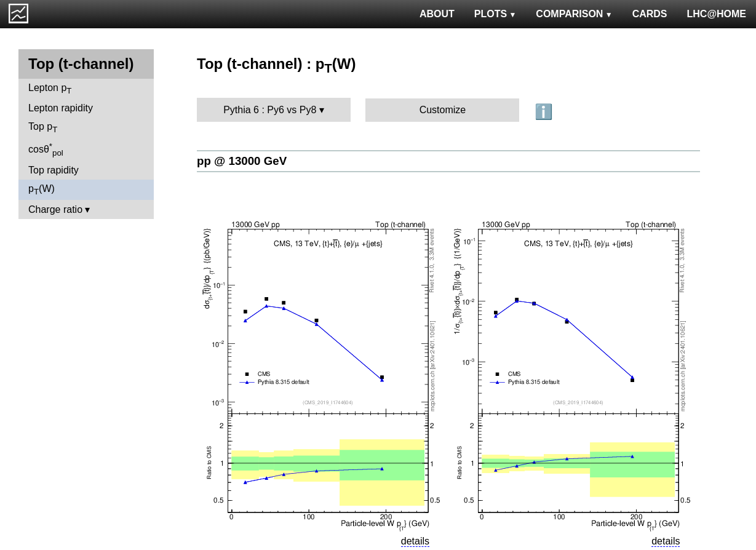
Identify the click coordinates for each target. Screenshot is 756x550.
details (415, 541)
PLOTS (495, 14)
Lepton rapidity (61, 108)
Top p (43, 128)
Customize (443, 110)
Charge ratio (55, 209)
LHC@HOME (717, 14)
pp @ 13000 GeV (242, 161)
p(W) (42, 190)
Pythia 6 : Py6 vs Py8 (270, 110)
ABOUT (437, 14)
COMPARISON (574, 14)
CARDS (650, 14)
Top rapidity (54, 170)
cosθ (46, 149)
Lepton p (50, 89)
